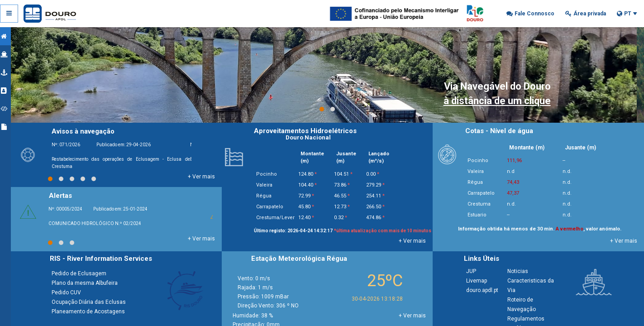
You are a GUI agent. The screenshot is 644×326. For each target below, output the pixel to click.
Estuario (479, 215)
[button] (530, 14)
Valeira (477, 171)
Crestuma (481, 204)
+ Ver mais (206, 177)
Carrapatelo (483, 193)
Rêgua (477, 182)
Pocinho (480, 161)
